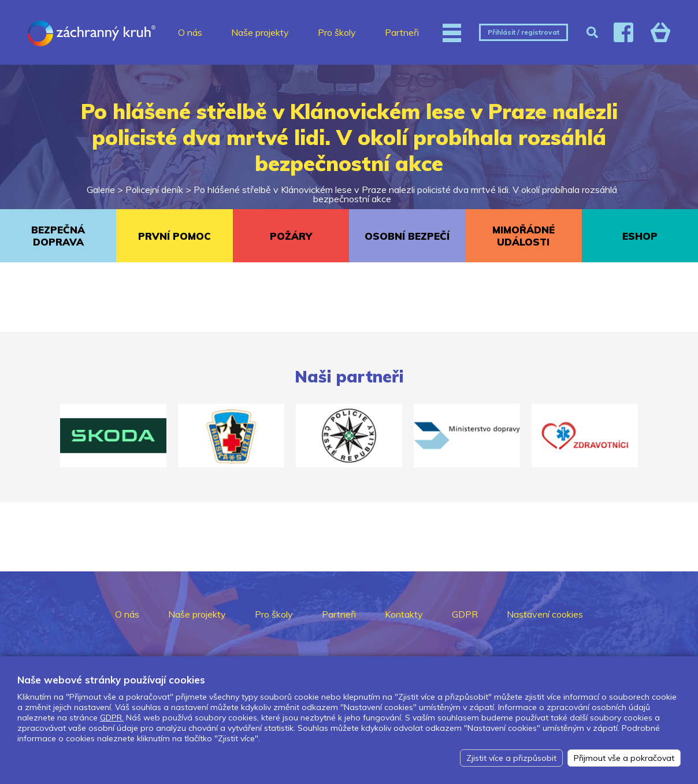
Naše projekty (260, 32)
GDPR (465, 614)
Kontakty (404, 614)
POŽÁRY (291, 236)
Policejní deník (154, 190)
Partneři (402, 32)
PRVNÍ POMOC (174, 236)
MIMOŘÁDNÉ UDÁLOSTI (523, 236)
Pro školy (337, 32)
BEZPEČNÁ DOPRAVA (58, 236)
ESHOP (640, 236)
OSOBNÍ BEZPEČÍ (407, 236)
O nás (190, 32)
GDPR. (112, 718)
